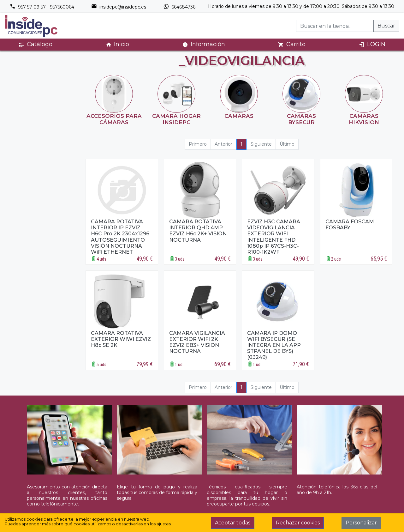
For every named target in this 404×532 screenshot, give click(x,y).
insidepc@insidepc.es (119, 7)
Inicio (117, 44)
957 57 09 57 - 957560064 (42, 7)
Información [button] (204, 44)
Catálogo (36, 44)
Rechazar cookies (298, 523)
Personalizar (361, 523)
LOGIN (372, 44)
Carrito (292, 44)
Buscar (386, 26)
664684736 (179, 7)
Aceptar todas (233, 523)
